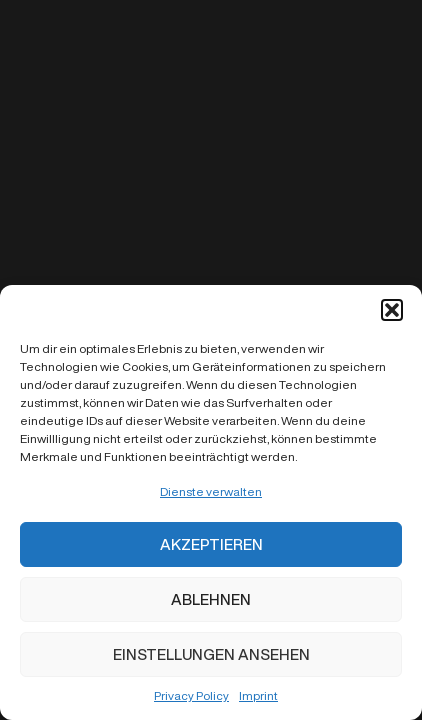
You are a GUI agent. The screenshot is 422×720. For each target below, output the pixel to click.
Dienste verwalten (211, 491)
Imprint (258, 695)
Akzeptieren (211, 544)
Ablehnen (211, 599)
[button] (392, 310)
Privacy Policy (191, 695)
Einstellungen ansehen (211, 654)
